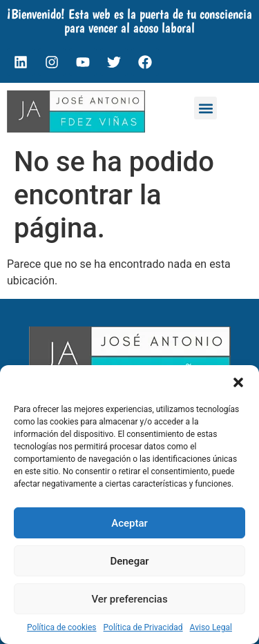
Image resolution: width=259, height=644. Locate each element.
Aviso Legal (211, 627)
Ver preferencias (129, 599)
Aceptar (129, 523)
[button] (238, 382)
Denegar (129, 561)
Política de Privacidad (143, 627)
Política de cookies (62, 627)
